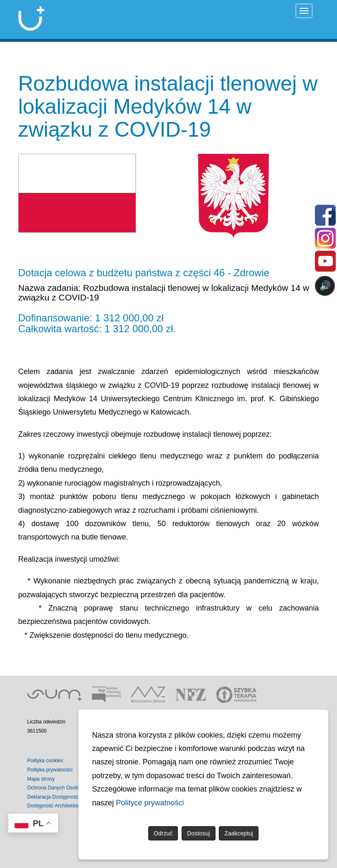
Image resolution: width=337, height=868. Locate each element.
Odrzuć (163, 833)
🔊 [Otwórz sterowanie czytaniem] (325, 286)
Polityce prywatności (150, 803)
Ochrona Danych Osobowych (60, 788)
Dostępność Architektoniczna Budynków (72, 806)
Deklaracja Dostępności (53, 797)
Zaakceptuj (238, 833)
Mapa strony (41, 779)
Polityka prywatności (50, 770)
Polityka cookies (45, 761)
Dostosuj (198, 833)
